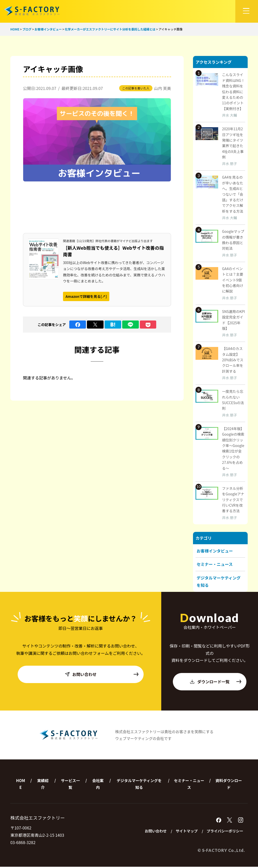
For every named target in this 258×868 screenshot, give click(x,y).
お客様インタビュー (215, 551)
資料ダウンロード (229, 785)
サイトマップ (183, 832)
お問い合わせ (102, 675)
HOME (21, 785)
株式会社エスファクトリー (32, 11)
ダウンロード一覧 (216, 683)
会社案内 (98, 785)
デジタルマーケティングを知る (139, 785)
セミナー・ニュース (215, 564)
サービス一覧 (70, 785)
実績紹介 (43, 785)
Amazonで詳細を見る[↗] (86, 296)
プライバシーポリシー (224, 832)
